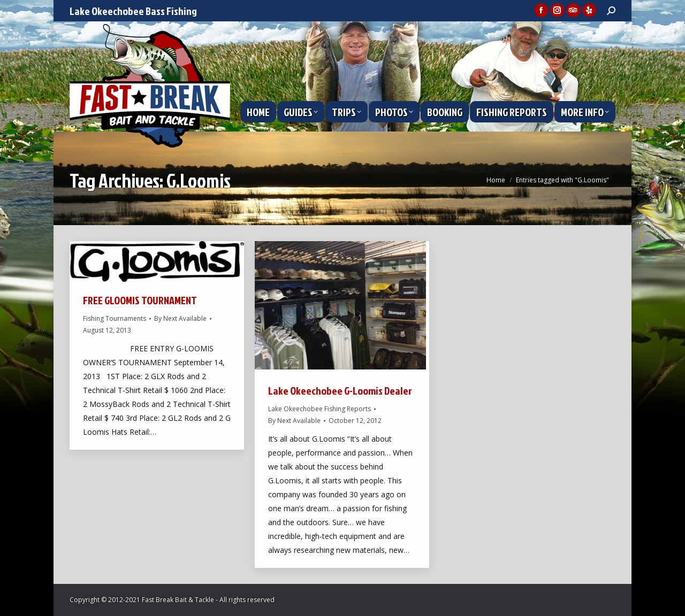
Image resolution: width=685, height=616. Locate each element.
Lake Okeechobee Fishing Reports (319, 409)
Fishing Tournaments (115, 318)
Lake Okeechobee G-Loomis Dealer (340, 390)
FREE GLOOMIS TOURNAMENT (140, 300)
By (180, 318)
